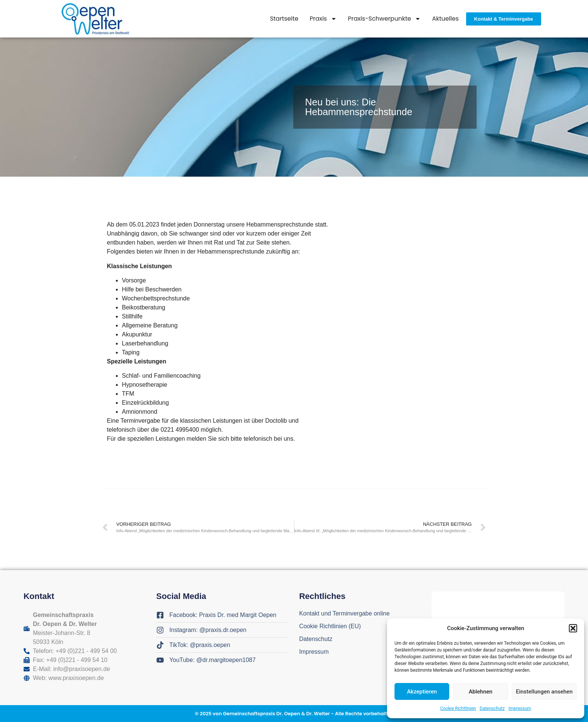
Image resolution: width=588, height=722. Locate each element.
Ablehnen (481, 692)
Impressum (520, 708)
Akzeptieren (422, 692)
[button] (573, 628)
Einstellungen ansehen (544, 692)
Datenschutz (492, 708)
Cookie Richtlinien (458, 708)
